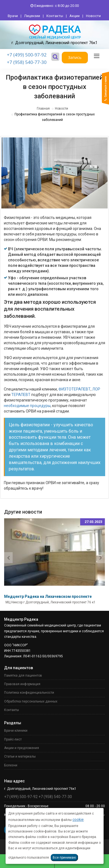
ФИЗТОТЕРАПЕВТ (75, 389)
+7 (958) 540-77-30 (27, 62)
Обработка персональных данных (31, 701)
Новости (93, 16)
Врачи (13, 16)
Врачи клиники (16, 731)
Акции (75, 16)
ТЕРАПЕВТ (21, 395)
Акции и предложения (22, 748)
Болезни (11, 765)
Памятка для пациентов (23, 676)
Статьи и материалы (20, 756)
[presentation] (8, 558)
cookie (78, 820)
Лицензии (32, 16)
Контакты (55, 16)
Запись (75, 57)
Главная (43, 109)
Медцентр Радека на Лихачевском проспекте (48, 596)
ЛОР (96, 389)
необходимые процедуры (27, 406)
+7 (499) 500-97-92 (27, 55)
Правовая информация (22, 684)
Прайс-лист (13, 739)
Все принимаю (64, 858)
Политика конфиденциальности (29, 693)
